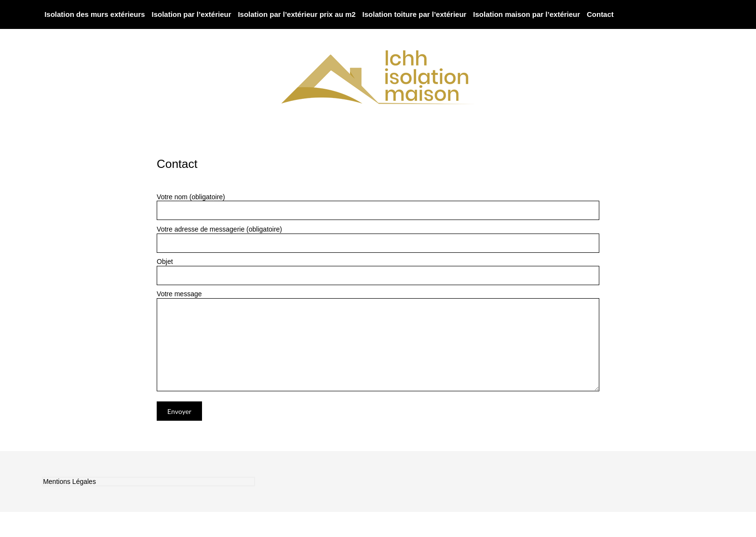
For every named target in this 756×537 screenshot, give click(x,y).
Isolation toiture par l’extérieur (415, 14)
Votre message (378, 298)
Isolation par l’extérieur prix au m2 (297, 14)
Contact (600, 14)
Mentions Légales (69, 482)
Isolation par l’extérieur (191, 14)
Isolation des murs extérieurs (94, 14)
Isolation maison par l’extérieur (526, 14)
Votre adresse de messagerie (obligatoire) (378, 239)
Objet (378, 271)
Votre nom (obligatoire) (378, 207)
